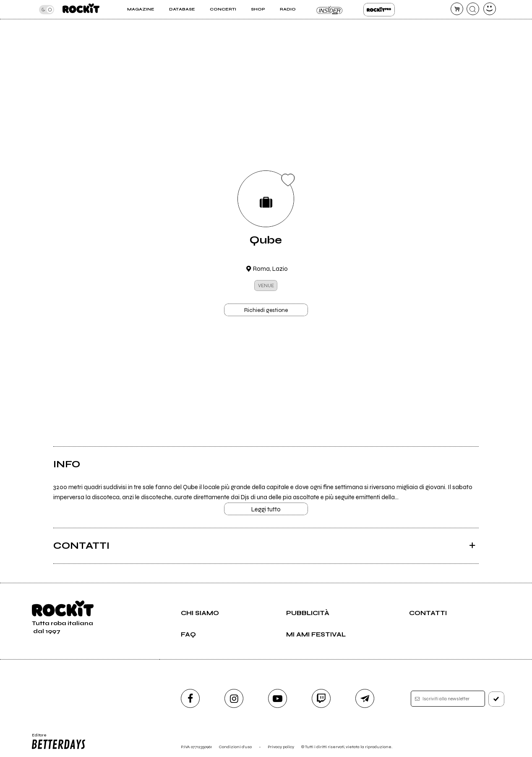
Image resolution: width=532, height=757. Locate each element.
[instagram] (234, 698)
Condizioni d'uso (235, 747)
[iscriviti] (496, 699)
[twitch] (321, 698)
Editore (58, 741)
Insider (330, 10)
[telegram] (365, 698)
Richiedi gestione (266, 310)
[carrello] (457, 9)
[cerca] (473, 9)
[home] (81, 9)
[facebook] (190, 698)
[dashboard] (490, 9)
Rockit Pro (379, 10)
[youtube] (278, 698)
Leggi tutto (266, 509)
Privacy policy (281, 747)
